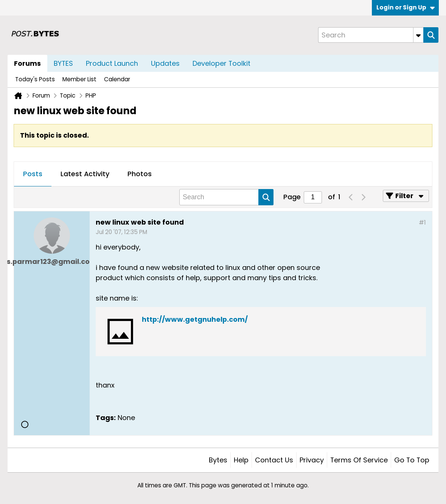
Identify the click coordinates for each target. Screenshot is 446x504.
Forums (27, 63)
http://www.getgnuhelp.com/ (195, 319)
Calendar (117, 79)
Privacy (312, 460)
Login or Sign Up (406, 7)
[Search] (371, 35)
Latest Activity (85, 174)
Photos (140, 174)
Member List (79, 79)
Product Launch (112, 63)
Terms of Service (359, 460)
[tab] (33, 174)
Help (241, 460)
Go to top (412, 460)
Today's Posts (35, 79)
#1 (422, 223)
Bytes (218, 460)
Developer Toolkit (221, 63)
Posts (33, 174)
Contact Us (274, 460)
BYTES (63, 63)
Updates (165, 63)
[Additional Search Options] (418, 35)
